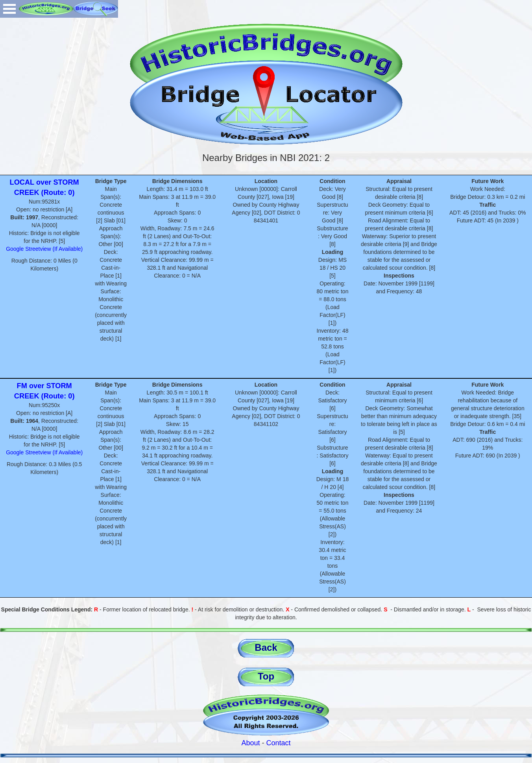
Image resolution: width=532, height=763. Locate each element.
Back (266, 647)
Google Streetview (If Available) (44, 249)
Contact (279, 743)
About (250, 743)
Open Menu (9, 9)
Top (266, 676)
